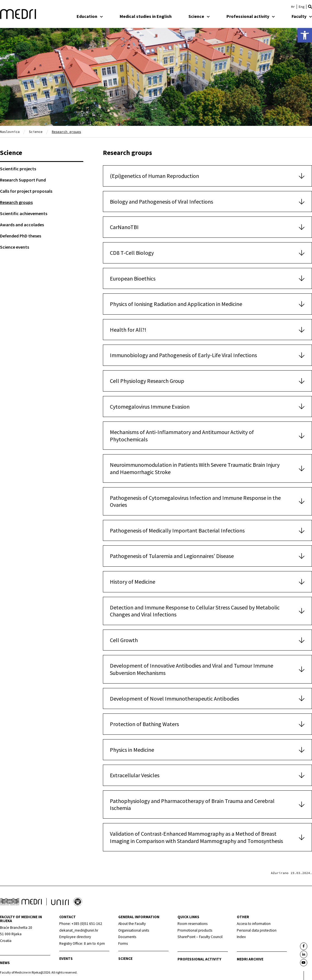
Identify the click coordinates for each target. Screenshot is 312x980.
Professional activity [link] (251, 16)
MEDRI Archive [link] (250, 959)
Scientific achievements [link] (24, 213)
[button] (310, 7)
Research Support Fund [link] (23, 180)
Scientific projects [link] (18, 169)
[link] (305, 35)
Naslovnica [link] (10, 132)
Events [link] (66, 959)
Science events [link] (15, 247)
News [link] (5, 963)
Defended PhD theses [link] (21, 236)
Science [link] (199, 16)
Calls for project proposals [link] (26, 191)
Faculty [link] (302, 16)
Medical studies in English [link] (146, 16)
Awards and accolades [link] (22, 225)
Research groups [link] (16, 202)
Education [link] (90, 16)
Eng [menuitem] (302, 7)
